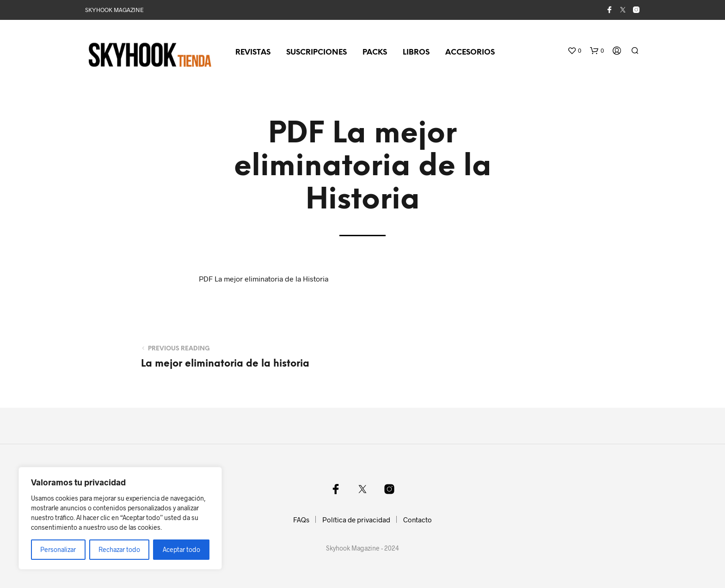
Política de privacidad (356, 520)
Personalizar (58, 549)
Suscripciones (316, 52)
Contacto (418, 520)
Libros (416, 52)
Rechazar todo (119, 549)
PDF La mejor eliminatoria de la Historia (264, 279)
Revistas (253, 52)
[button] (574, 51)
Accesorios (470, 52)
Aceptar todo (181, 549)
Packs (375, 52)
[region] (120, 518)
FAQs (301, 520)
